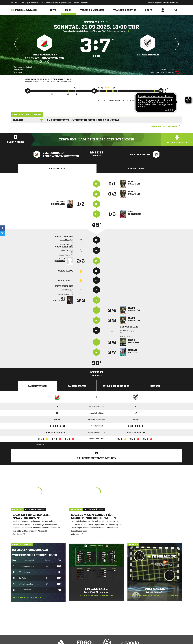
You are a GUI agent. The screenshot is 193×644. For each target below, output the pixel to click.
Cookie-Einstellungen (89, 638)
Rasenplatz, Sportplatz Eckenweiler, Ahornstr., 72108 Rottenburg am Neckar (97, 31)
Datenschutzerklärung (28, 638)
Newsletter (85, 3)
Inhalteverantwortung (73, 638)
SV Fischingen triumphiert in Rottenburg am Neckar (83, 120)
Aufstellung (136, 169)
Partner (65, 3)
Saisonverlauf (77, 386)
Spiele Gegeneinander (116, 386)
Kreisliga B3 (96, 22)
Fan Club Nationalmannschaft (50, 3)
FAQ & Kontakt (74, 3)
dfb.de (24, 3)
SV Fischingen (148, 55)
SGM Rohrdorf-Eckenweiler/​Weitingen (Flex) (45, 58)
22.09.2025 (18, 120)
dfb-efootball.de (34, 3)
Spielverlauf (57, 169)
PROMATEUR (15, 3)
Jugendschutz (59, 638)
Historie (155, 386)
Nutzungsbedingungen (44, 638)
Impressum (14, 638)
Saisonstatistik (38, 386)
